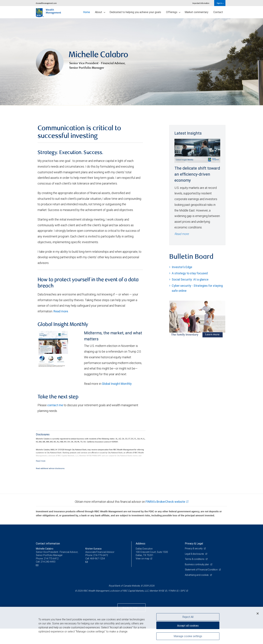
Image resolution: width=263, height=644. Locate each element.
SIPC (183, 591)
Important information (201, 3)
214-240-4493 (48, 562)
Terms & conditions (195, 559)
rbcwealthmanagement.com (46, 3)
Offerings (173, 12)
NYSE (161, 591)
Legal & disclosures (195, 554)
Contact (218, 12)
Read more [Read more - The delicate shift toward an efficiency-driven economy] (182, 234)
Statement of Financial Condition (202, 570)
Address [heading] (140, 543)
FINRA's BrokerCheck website (165, 502)
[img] (131, 62)
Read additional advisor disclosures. (50, 468)
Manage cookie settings (188, 636)
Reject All (188, 617)
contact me (55, 405)
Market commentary (196, 12)
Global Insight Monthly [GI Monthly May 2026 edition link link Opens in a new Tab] (117, 384)
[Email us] (37, 565)
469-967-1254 (97, 559)
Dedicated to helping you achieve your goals (135, 12)
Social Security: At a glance (190, 279)
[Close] (258, 614)
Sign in (220, 3)
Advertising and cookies (197, 575)
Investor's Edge (182, 267)
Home (86, 12)
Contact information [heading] (48, 543)
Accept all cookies (188, 626)
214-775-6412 (51, 559)
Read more (61, 311)
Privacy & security (194, 548)
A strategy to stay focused (190, 273)
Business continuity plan (197, 564)
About (100, 12)
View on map (143, 559)
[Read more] (41, 461)
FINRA (172, 591)
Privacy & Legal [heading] (194, 543)
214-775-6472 (101, 555)
